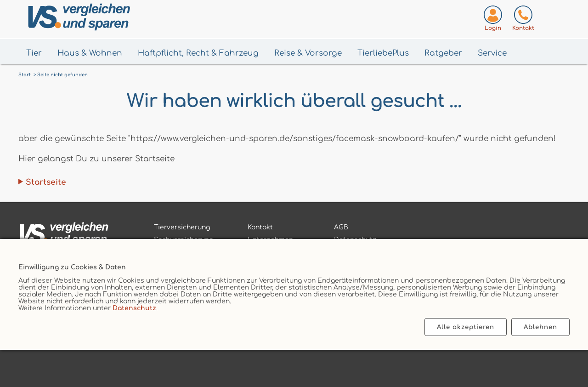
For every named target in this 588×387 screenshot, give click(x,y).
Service (492, 53)
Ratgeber (443, 53)
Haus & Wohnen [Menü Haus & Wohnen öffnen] (90, 53)
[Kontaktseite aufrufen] (523, 20)
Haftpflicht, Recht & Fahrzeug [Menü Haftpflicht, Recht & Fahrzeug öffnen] (198, 53)
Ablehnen (540, 327)
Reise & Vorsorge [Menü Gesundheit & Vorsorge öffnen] (308, 53)
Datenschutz (134, 308)
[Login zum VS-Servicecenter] (493, 20)
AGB (341, 227)
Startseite (46, 182)
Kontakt (260, 227)
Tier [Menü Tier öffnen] (34, 53)
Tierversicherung (182, 227)
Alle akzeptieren (466, 327)
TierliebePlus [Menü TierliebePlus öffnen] (383, 53)
